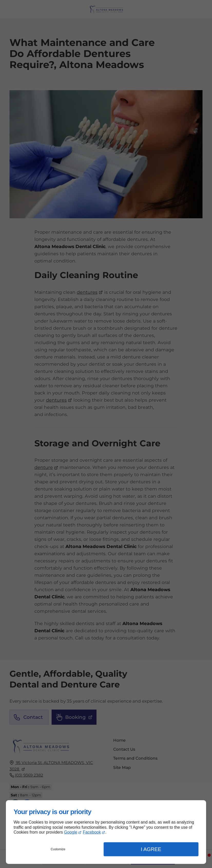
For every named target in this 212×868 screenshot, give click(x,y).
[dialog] (106, 832)
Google (71, 832)
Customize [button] (58, 849)
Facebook (92, 832)
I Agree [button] (151, 849)
